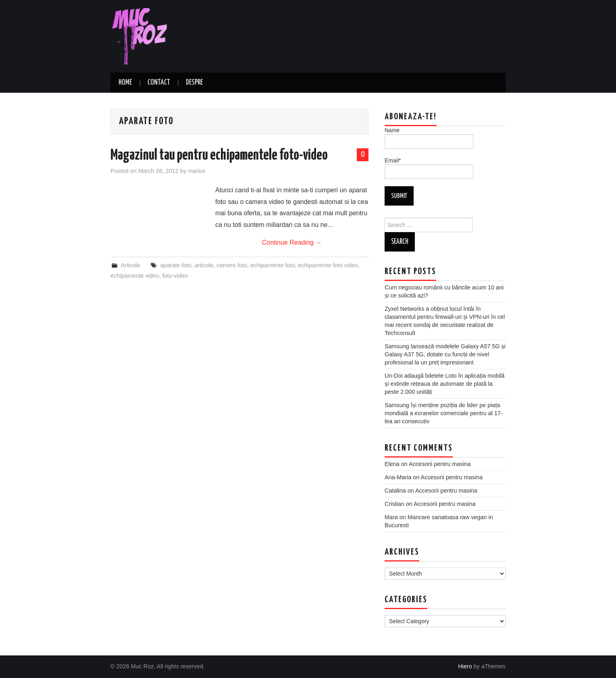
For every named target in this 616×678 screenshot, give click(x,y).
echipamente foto (273, 265)
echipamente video (135, 276)
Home (125, 83)
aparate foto (176, 265)
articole (204, 265)
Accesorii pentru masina (440, 464)
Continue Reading (292, 242)
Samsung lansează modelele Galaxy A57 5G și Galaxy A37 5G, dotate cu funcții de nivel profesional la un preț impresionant (445, 354)
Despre (194, 83)
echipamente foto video (328, 265)
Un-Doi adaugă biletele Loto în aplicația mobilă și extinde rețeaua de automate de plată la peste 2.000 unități (445, 384)
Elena (392, 464)
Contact (159, 83)
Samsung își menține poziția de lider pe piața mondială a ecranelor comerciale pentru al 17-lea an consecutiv (444, 413)
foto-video (175, 276)
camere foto (232, 265)
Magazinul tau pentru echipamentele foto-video (219, 156)
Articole (130, 265)
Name (429, 138)
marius (197, 171)
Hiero (465, 666)
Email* (429, 168)
